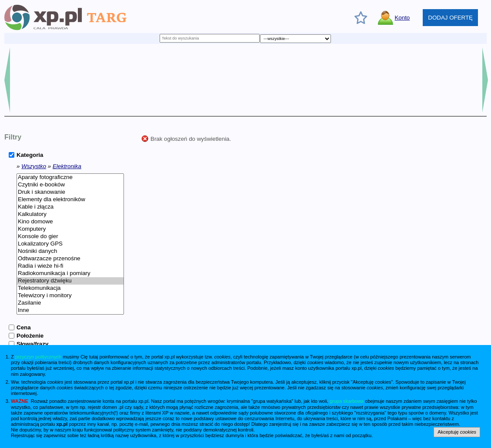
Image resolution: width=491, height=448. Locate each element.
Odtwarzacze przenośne (70, 259)
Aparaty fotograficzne (70, 178)
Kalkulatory (70, 214)
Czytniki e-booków (70, 185)
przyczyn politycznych (38, 357)
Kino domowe (70, 222)
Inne (70, 310)
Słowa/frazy (32, 344)
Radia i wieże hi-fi (70, 266)
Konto (402, 18)
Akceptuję (457, 432)
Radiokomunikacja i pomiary (70, 274)
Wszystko (34, 166)
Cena (24, 327)
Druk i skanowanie (70, 192)
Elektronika (67, 166)
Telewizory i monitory (70, 296)
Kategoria (30, 155)
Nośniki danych (70, 251)
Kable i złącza (70, 207)
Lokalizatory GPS (70, 244)
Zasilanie (70, 303)
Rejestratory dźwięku (70, 281)
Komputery (70, 229)
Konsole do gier (70, 237)
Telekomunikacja (70, 288)
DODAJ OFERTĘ (450, 18)
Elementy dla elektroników (70, 200)
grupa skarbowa (347, 401)
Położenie (30, 336)
